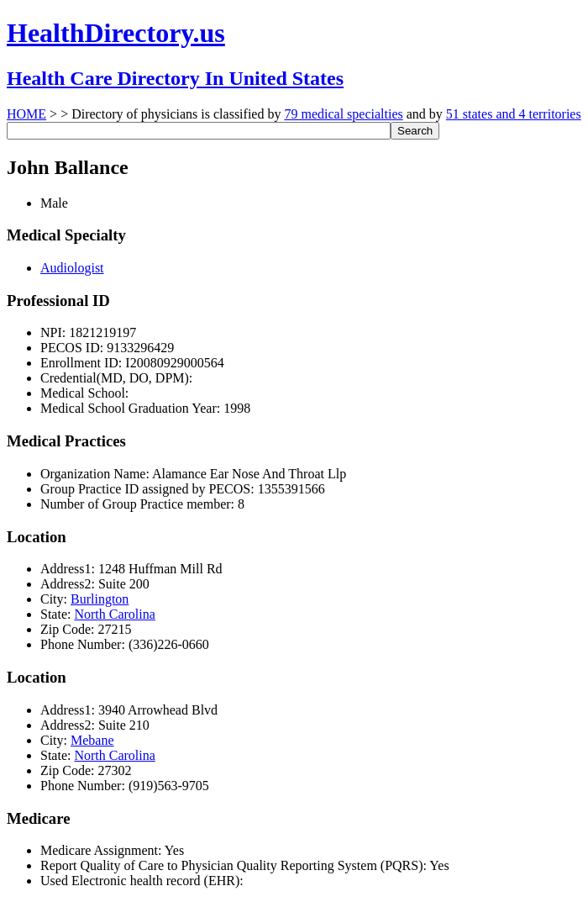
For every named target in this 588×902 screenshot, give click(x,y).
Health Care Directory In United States (175, 78)
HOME (26, 114)
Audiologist (72, 268)
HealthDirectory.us (116, 33)
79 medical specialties (343, 114)
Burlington (100, 599)
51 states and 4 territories (514, 114)
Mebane (92, 740)
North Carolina (114, 614)
